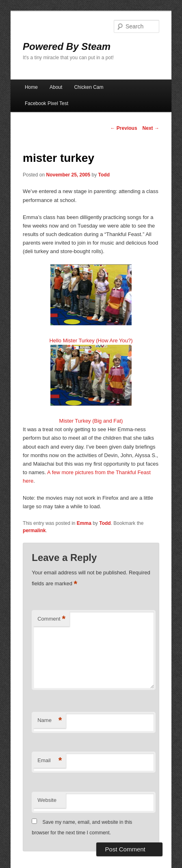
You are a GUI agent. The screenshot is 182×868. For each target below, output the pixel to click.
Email (50, 761)
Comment (51, 619)
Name (50, 721)
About (56, 87)
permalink (34, 531)
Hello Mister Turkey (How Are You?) (91, 341)
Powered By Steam (67, 46)
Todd (104, 175)
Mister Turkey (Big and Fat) (91, 421)
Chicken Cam (89, 87)
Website (47, 800)
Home (31, 87)
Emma (84, 523)
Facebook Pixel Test (47, 103)
